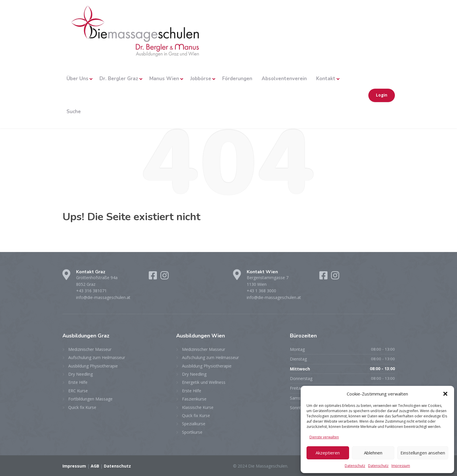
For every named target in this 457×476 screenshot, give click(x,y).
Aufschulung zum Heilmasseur (97, 357)
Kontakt (326, 79)
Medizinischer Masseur (90, 349)
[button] (445, 394)
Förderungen (237, 79)
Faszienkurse (194, 399)
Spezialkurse (194, 424)
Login (382, 95)
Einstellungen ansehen (423, 453)
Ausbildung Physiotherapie (93, 366)
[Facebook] (153, 277)
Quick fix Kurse (82, 407)
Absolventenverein (284, 79)
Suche (74, 112)
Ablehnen (373, 453)
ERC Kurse (78, 391)
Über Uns (77, 79)
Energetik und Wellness (204, 382)
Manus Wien (164, 79)
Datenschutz (355, 466)
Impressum (401, 466)
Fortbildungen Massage (90, 399)
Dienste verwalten (324, 437)
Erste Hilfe (78, 382)
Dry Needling (80, 374)
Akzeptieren (328, 453)
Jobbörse (201, 79)
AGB (95, 466)
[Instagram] (164, 277)
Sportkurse (192, 432)
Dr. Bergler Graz (119, 79)
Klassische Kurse (198, 407)
